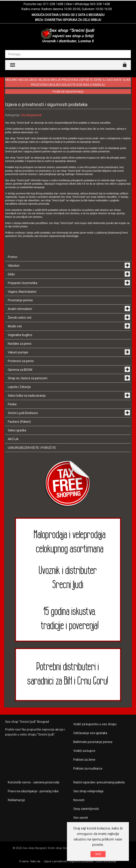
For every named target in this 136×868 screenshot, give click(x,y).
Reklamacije (16, 800)
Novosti (79, 800)
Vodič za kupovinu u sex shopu (95, 724)
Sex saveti (81, 818)
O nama (24, 861)
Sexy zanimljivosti (86, 809)
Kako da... (36, 861)
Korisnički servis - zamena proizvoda (33, 782)
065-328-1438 (100, 4)
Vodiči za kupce (84, 751)
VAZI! (98, 854)
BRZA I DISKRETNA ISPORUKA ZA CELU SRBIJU (68, 20)
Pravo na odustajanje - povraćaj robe (33, 791)
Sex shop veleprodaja (88, 791)
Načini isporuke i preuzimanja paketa (99, 782)
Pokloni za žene (84, 760)
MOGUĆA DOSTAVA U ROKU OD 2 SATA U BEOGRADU (68, 15)
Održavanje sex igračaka (90, 733)
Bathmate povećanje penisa (93, 742)
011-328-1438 (53, 4)
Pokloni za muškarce (88, 768)
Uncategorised (31, 115)
